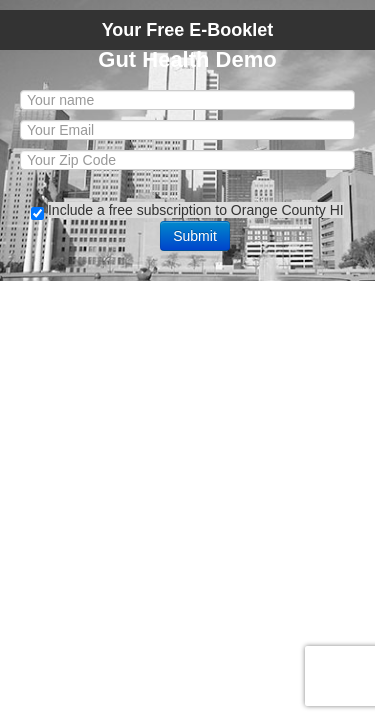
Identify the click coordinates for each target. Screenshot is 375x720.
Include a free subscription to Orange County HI (196, 210)
